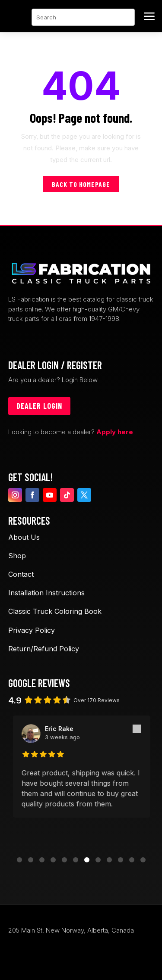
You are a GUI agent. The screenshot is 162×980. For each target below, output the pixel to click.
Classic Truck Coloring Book (55, 611)
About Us (24, 537)
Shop (17, 556)
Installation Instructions (46, 593)
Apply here (115, 432)
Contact (21, 574)
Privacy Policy (32, 630)
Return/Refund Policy (44, 649)
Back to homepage (81, 184)
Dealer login (39, 406)
